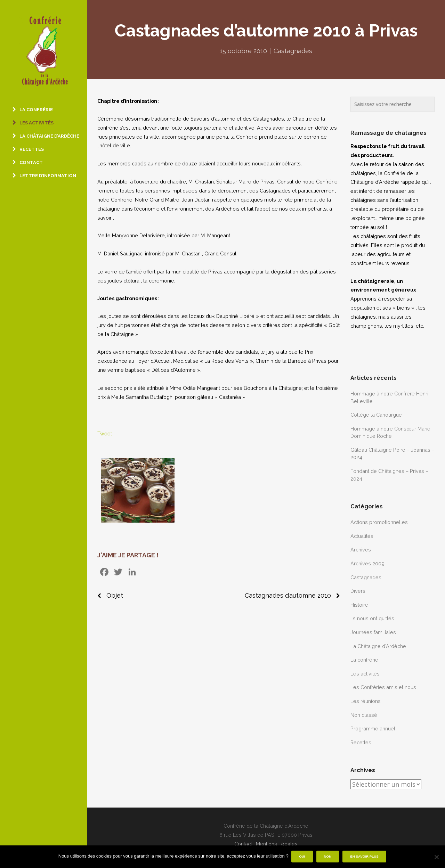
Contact (243, 844)
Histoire (359, 605)
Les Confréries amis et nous (383, 687)
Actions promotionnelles (379, 522)
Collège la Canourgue (376, 415)
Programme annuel (373, 728)
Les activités (365, 674)
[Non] (436, 857)
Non (328, 857)
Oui (303, 857)
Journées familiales (373, 632)
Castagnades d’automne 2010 (288, 595)
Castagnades (293, 51)
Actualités (362, 536)
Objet (115, 595)
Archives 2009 (367, 563)
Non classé (364, 715)
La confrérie (364, 660)
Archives (361, 550)
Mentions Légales (277, 844)
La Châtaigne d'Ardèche (378, 646)
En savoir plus (365, 857)
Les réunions (366, 701)
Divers (358, 591)
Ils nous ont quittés (372, 618)
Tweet (105, 433)
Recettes (361, 742)
